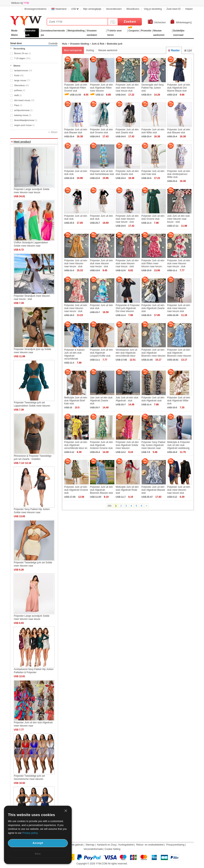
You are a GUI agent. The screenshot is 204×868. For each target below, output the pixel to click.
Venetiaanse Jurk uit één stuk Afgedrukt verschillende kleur (127, 353)
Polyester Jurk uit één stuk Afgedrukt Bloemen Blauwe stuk (101, 490)
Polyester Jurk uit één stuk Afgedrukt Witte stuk (179, 401)
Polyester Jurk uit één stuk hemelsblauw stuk (102, 173)
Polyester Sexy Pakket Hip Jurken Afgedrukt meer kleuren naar (153, 445)
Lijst (188, 50)
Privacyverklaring (175, 845)
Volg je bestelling (153, 9)
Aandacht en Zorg (106, 845)
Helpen (189, 9)
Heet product (22, 142)
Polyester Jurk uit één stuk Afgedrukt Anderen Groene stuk (101, 445)
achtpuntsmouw (23, 110)
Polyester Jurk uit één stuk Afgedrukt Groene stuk (76, 490)
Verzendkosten (114, 9)
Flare (18, 105)
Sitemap (90, 845)
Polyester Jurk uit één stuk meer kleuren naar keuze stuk (127, 88)
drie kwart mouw (24, 100)
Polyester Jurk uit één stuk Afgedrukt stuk (153, 399)
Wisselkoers (133, 9)
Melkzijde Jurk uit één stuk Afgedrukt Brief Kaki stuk (76, 401)
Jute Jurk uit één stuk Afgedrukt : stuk (127, 399)
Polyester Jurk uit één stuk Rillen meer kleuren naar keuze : (153, 263)
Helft (18, 95)
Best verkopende (73, 50)
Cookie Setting (113, 849)
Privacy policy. (30, 833)
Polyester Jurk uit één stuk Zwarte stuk (127, 131)
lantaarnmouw (23, 70)
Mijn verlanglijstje (92, 9)
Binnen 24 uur (23, 53)
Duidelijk (53, 44)
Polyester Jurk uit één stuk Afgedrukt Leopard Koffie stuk (101, 353)
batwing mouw (23, 115)
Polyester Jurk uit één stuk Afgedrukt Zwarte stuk (153, 308)
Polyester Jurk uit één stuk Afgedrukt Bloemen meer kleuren (153, 353)
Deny (38, 854)
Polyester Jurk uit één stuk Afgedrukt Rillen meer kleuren (101, 88)
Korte (19, 75)
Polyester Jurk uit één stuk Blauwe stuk (76, 131)
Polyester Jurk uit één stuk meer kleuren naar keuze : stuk (127, 219)
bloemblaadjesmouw (26, 120)
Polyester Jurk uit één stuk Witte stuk (153, 131)
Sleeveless (22, 85)
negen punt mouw (24, 125)
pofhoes (20, 90)
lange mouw (22, 80)
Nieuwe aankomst (108, 50)
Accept (38, 843)
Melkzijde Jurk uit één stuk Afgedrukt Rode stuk (127, 490)
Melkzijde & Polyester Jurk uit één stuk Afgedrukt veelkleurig (179, 445)
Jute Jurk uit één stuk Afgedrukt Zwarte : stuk (101, 401)
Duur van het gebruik (72, 845)
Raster (174, 50)
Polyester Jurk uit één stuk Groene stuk (101, 131)
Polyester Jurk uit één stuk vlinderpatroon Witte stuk (179, 174)
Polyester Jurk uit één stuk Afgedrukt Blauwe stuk (153, 490)
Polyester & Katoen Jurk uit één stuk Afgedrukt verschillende (74, 354)
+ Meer (53, 132)
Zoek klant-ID (173, 9)
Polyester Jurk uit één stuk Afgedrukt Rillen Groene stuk (76, 88)
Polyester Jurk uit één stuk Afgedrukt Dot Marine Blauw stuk (179, 88)
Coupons (134, 31)
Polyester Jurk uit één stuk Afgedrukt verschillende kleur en (76, 445)
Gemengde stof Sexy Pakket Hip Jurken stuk (153, 88)
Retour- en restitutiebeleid (150, 845)
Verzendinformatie (93, 849)
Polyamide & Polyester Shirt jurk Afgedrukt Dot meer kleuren (128, 308)
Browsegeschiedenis (35, 9)
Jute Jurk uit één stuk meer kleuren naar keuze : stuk (178, 219)
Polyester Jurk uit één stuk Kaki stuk (153, 173)
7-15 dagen (22, 58)
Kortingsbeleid (126, 845)
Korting (90, 50)
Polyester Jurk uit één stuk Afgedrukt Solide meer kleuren (127, 445)
